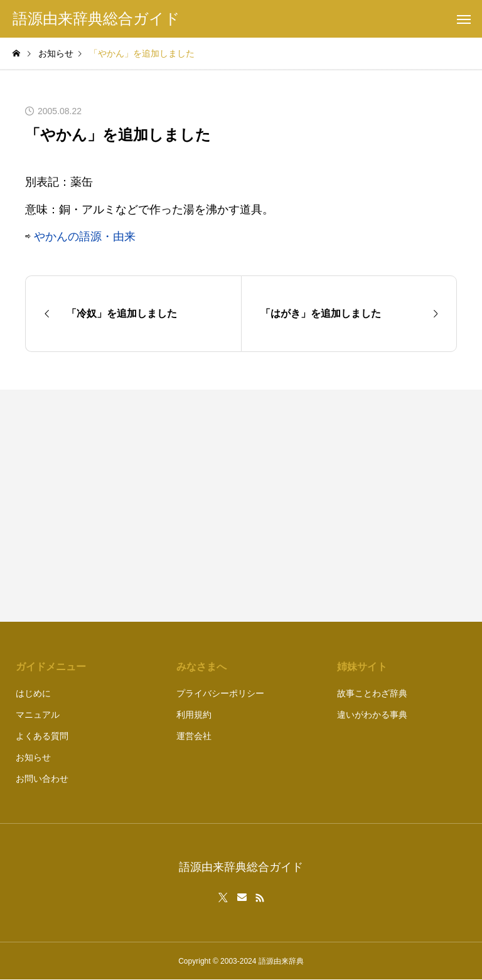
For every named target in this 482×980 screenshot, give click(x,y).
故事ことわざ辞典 (372, 693)
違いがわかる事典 (372, 715)
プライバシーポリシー (220, 693)
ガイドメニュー (51, 667)
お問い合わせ (42, 779)
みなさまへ (201, 667)
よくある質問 (42, 736)
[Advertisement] (355, 506)
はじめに (33, 693)
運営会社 (194, 736)
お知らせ (33, 757)
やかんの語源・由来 (85, 237)
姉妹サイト (362, 667)
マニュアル (38, 715)
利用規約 (194, 715)
